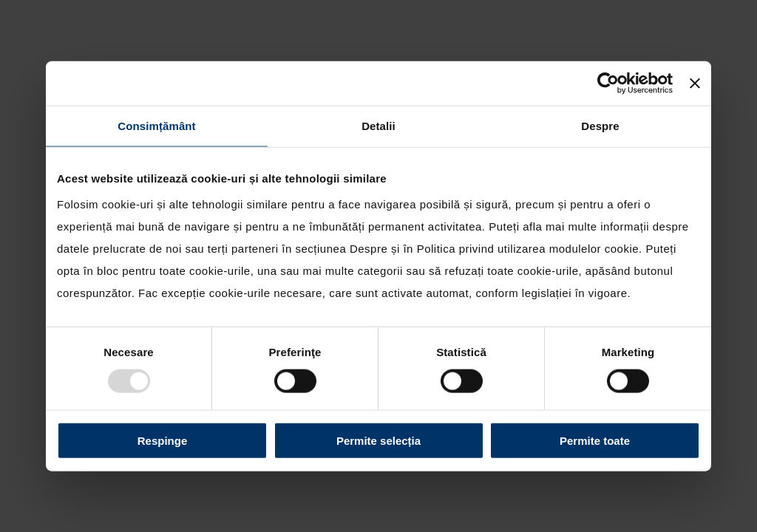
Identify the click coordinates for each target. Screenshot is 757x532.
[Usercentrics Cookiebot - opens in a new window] (608, 83)
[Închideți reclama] (695, 83)
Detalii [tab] (378, 126)
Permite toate (595, 440)
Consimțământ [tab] (156, 126)
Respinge (163, 440)
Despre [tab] (600, 126)
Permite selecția (378, 440)
